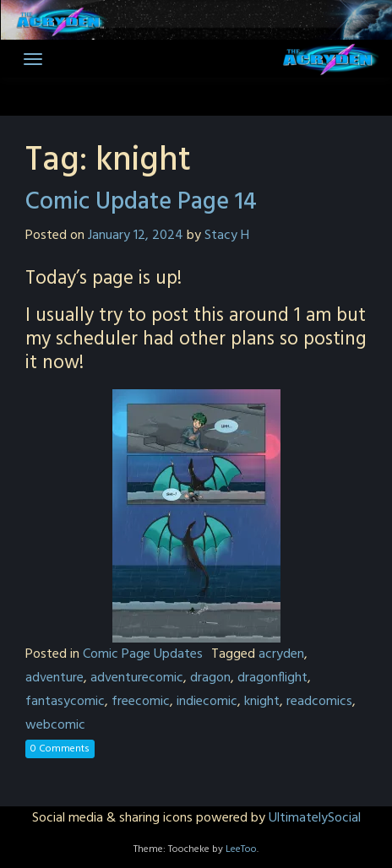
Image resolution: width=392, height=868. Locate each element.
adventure (54, 678)
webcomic (55, 725)
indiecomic (207, 702)
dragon (210, 678)
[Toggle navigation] (33, 59)
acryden (281, 654)
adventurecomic (137, 678)
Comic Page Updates (143, 654)
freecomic (141, 702)
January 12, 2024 (136, 236)
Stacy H (227, 236)
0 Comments (60, 749)
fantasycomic (65, 702)
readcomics (319, 702)
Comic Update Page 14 (141, 202)
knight (262, 702)
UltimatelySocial (315, 818)
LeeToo (241, 849)
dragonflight (272, 678)
